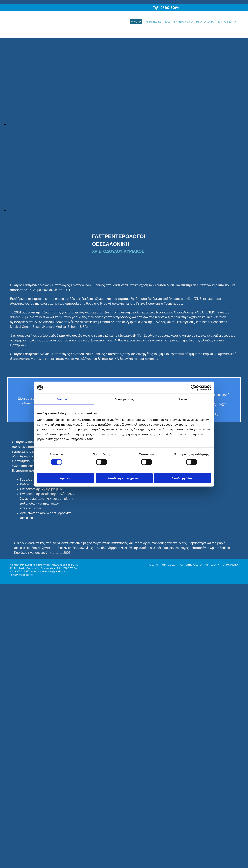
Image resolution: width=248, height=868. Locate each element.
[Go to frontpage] (40, 34)
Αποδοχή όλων (182, 478)
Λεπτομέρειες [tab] (124, 399)
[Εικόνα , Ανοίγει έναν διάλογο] (128, 124)
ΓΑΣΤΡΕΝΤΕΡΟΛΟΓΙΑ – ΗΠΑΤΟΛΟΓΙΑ (189, 22)
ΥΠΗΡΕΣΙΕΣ (153, 22)
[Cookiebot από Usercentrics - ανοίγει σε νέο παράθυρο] (193, 388)
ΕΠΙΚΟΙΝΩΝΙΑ (227, 22)
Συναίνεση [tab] (64, 399)
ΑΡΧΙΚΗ (136, 22)
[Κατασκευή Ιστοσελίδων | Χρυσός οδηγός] (13, 582)
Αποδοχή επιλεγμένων (124, 478)
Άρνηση (65, 478)
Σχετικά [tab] (184, 399)
